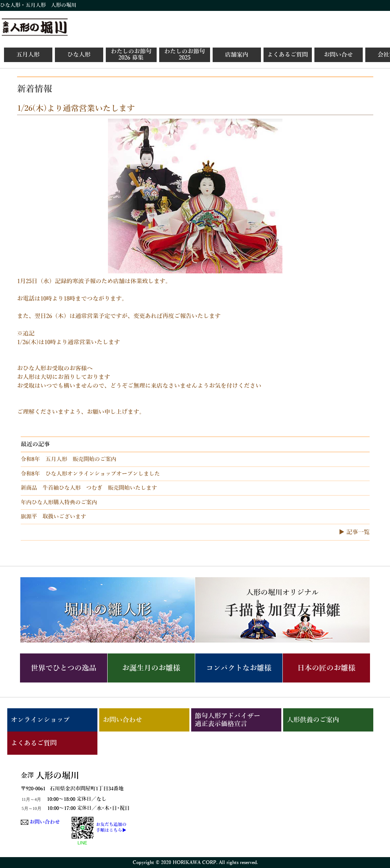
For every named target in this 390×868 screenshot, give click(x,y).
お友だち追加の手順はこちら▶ (111, 827)
